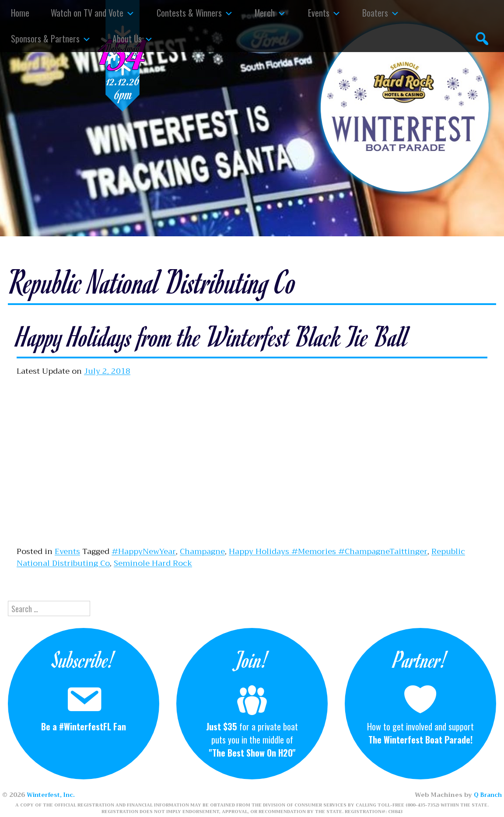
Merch (265, 13)
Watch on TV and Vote (87, 13)
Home (20, 13)
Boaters (375, 13)
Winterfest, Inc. (52, 795)
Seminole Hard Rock (153, 563)
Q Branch (487, 795)
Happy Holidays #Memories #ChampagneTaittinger (328, 551)
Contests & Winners (189, 13)
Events (319, 13)
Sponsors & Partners (45, 39)
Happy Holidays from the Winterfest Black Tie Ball (234, 335)
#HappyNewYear (144, 551)
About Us (127, 39)
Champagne (202, 551)
